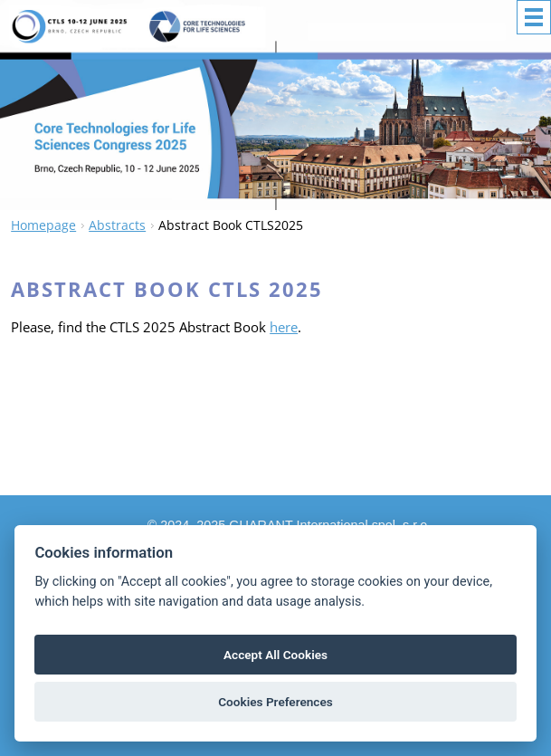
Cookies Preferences (275, 702)
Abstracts (117, 225)
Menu (534, 17)
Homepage (43, 225)
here (284, 327)
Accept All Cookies (275, 655)
